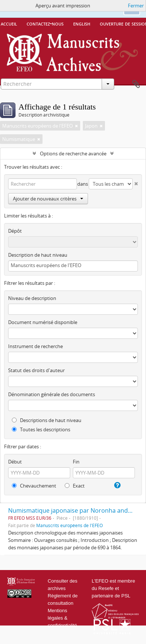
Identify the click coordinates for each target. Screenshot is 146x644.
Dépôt (15, 231)
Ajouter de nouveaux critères (48, 199)
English (82, 23)
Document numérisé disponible (43, 322)
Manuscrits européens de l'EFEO (69, 525)
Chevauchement (34, 486)
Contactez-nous (45, 23)
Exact (75, 486)
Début (15, 462)
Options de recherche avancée (73, 154)
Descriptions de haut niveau (47, 420)
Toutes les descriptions (41, 429)
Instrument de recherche (35, 346)
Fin (76, 462)
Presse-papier (136, 84)
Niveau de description (32, 298)
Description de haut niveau (38, 255)
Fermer (136, 6)
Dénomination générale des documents (52, 394)
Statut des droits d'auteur (36, 370)
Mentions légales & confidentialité (62, 618)
